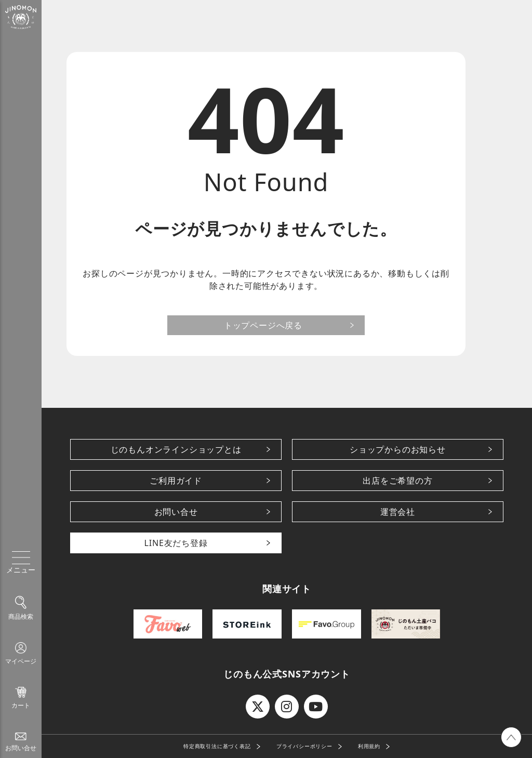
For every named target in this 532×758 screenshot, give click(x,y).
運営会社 (398, 512)
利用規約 (369, 746)
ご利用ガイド (176, 481)
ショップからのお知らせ (398, 449)
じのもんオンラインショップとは (176, 449)
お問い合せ (176, 512)
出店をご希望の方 (397, 481)
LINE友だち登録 (176, 543)
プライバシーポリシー (304, 746)
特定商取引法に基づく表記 (217, 746)
